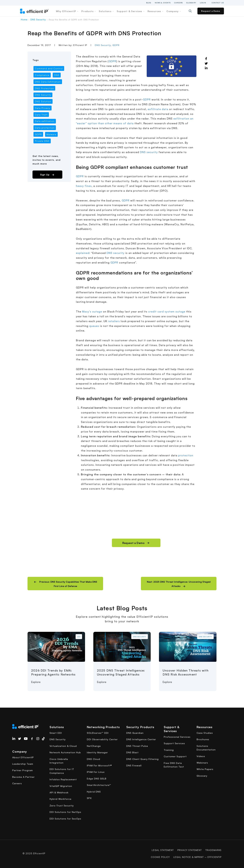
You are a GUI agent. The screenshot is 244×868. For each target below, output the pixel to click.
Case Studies (205, 733)
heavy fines (84, 186)
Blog (149, 3)
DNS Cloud (93, 759)
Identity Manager (97, 752)
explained (83, 253)
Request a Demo (211, 11)
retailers (114, 321)
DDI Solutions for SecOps (65, 819)
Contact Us (218, 3)
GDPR (116, 45)
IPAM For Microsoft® (99, 765)
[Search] (193, 11)
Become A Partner (23, 777)
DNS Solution (43, 101)
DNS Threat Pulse (137, 746)
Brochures (203, 739)
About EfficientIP (23, 757)
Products (88, 11)
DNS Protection (44, 88)
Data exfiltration (45, 121)
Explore (36, 682)
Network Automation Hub (65, 752)
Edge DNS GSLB (97, 779)
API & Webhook (59, 792)
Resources (155, 11)
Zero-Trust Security (62, 806)
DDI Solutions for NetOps (65, 812)
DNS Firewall (134, 765)
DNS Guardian (135, 733)
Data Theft (41, 115)
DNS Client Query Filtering (142, 759)
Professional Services (177, 737)
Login (203, 3)
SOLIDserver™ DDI (98, 733)
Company (174, 11)
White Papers (205, 769)
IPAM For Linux (96, 772)
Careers (178, 3)
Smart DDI (56, 733)
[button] (65, 584)
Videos (201, 756)
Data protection (45, 128)
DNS (57, 75)
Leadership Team (23, 764)
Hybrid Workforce (61, 799)
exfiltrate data (158, 109)
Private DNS (42, 141)
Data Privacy (43, 108)
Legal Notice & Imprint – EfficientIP (197, 857)
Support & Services (130, 11)
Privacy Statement (189, 850)
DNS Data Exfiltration (48, 82)
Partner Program (23, 770)
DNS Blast (132, 752)
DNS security (149, 152)
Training (169, 750)
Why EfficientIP (67, 11)
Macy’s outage (92, 312)
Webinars (202, 763)
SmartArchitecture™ (99, 785)
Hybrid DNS (94, 792)
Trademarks (213, 850)
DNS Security (38, 20)
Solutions (106, 11)
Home (24, 20)
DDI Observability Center (102, 739)
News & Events (163, 3)
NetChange (94, 746)
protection (186, 455)
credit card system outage (167, 312)
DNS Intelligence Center (141, 739)
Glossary (191, 3)
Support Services (174, 743)
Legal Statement (162, 850)
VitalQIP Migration (61, 786)
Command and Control (49, 68)
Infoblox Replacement (63, 779)
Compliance (42, 75)
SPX (89, 798)
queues (94, 326)
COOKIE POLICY (159, 857)
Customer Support (175, 756)
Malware (51, 134)
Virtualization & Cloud (63, 746)
